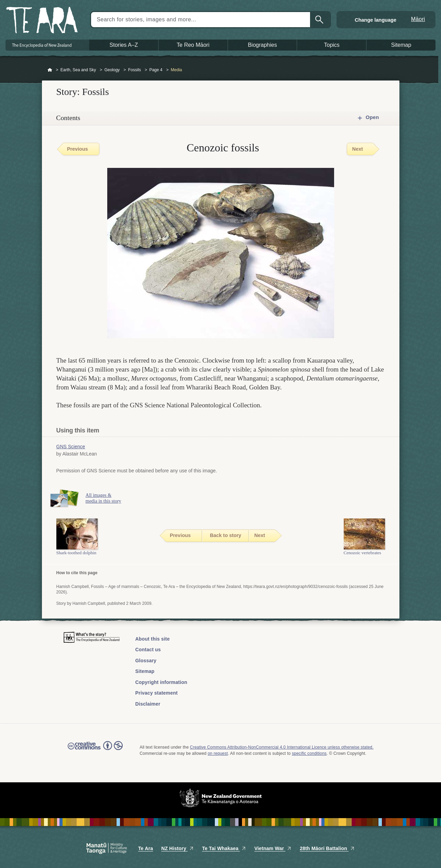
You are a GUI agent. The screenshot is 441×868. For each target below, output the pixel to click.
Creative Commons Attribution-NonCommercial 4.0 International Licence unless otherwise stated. (282, 747)
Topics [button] (332, 45)
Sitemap (145, 671)
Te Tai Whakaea (224, 848)
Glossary (146, 661)
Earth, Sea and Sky (78, 70)
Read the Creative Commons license (95, 750)
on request (218, 753)
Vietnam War (273, 848)
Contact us (148, 650)
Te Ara (146, 848)
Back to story (226, 535)
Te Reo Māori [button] (193, 45)
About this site (153, 639)
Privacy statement (157, 693)
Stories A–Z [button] (124, 45)
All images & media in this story (110, 498)
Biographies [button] (262, 45)
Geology (112, 70)
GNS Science (71, 447)
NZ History (178, 848)
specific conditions (309, 753)
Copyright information (161, 682)
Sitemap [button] (401, 45)
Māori (418, 19)
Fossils (135, 70)
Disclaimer (148, 704)
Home (50, 70)
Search (320, 20)
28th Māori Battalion (327, 848)
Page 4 (156, 70)
